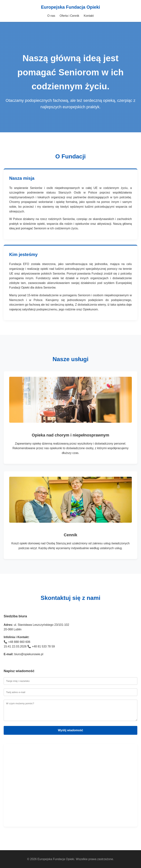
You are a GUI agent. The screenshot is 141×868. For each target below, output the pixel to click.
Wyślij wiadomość (70, 730)
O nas (51, 16)
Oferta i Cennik (69, 16)
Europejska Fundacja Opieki (70, 7)
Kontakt (89, 16)
